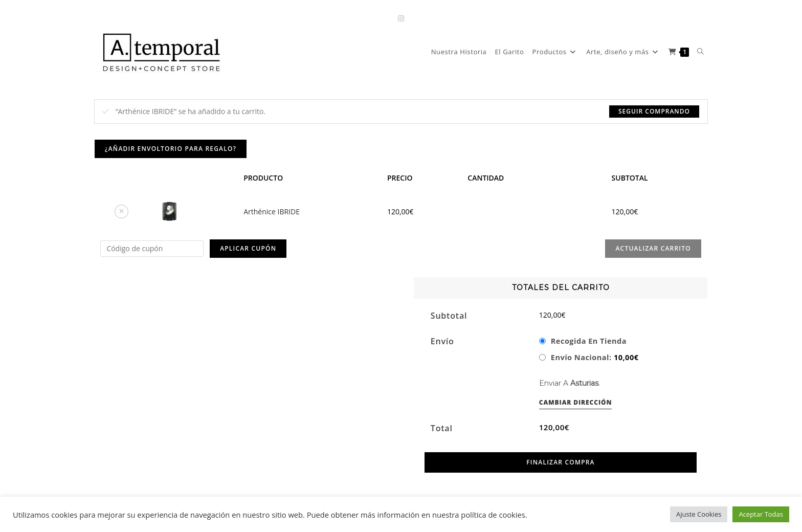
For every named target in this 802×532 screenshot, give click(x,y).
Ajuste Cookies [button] (699, 514)
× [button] (121, 211)
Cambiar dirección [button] (576, 402)
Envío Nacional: (595, 357)
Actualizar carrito (653, 248)
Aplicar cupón (248, 248)
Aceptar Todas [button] (761, 514)
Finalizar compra (560, 462)
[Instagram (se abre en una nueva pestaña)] (401, 18)
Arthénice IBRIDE (272, 212)
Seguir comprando (654, 111)
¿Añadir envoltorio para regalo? (171, 149)
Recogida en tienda (589, 340)
